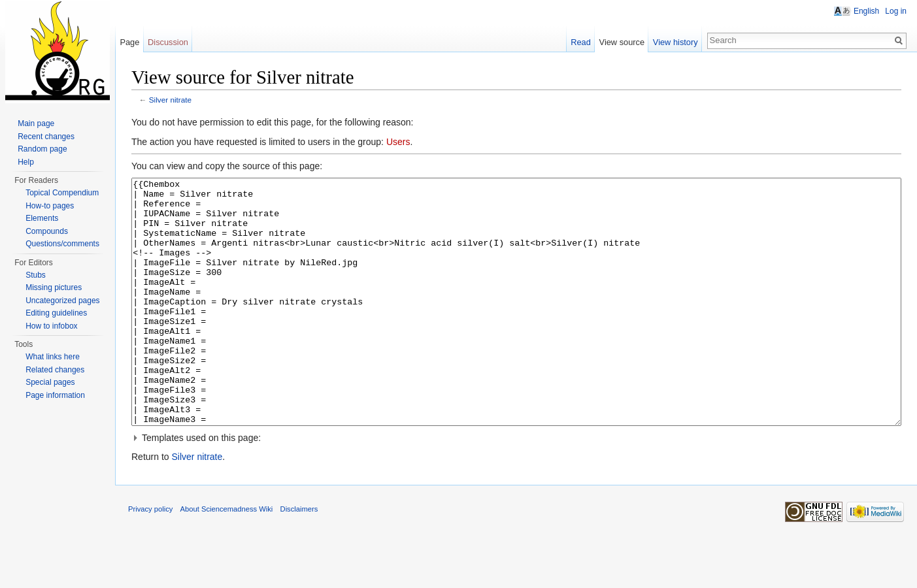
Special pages (50, 382)
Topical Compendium (62, 193)
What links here (53, 357)
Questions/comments (62, 244)
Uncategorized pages (62, 301)
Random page (42, 149)
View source (622, 42)
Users (398, 142)
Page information (55, 395)
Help (26, 162)
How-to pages (50, 206)
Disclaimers (299, 558)
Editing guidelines (56, 313)
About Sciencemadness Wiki (227, 558)
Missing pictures (54, 287)
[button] (516, 487)
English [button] (866, 11)
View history (675, 42)
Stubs (36, 275)
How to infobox (51, 326)
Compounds (47, 231)
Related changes (55, 370)
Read (581, 42)
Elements (42, 218)
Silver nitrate (170, 100)
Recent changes (46, 137)
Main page (36, 123)
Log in (896, 11)
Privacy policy (150, 558)
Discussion (168, 42)
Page (129, 42)
